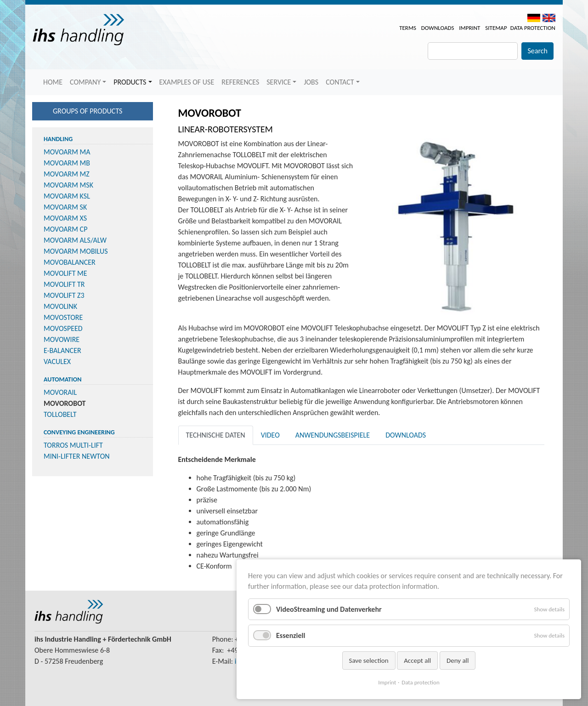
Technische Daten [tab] (216, 435)
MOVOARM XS (65, 218)
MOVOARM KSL (67, 196)
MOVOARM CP (65, 229)
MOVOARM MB (67, 163)
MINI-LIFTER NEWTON (77, 456)
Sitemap (496, 28)
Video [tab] (270, 435)
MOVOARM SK (65, 207)
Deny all (458, 660)
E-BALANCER (62, 350)
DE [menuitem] (534, 18)
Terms (408, 28)
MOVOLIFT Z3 (64, 295)
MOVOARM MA (67, 152)
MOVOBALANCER (70, 262)
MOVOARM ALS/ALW (75, 240)
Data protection (533, 28)
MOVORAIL (60, 392)
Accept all (417, 660)
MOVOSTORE (63, 317)
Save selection (369, 660)
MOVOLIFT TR (64, 284)
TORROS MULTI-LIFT (73, 445)
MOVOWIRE (62, 339)
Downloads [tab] (406, 435)
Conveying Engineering (79, 432)
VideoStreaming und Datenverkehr (329, 609)
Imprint (469, 28)
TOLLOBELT (60, 414)
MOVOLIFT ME (65, 273)
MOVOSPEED (63, 328)
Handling (58, 139)
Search (537, 51)
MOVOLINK (60, 306)
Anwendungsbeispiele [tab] (333, 435)
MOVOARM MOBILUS (76, 251)
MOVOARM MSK (68, 185)
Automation (62, 379)
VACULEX (57, 362)
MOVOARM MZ (67, 174)
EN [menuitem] (549, 18)
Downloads (438, 28)
